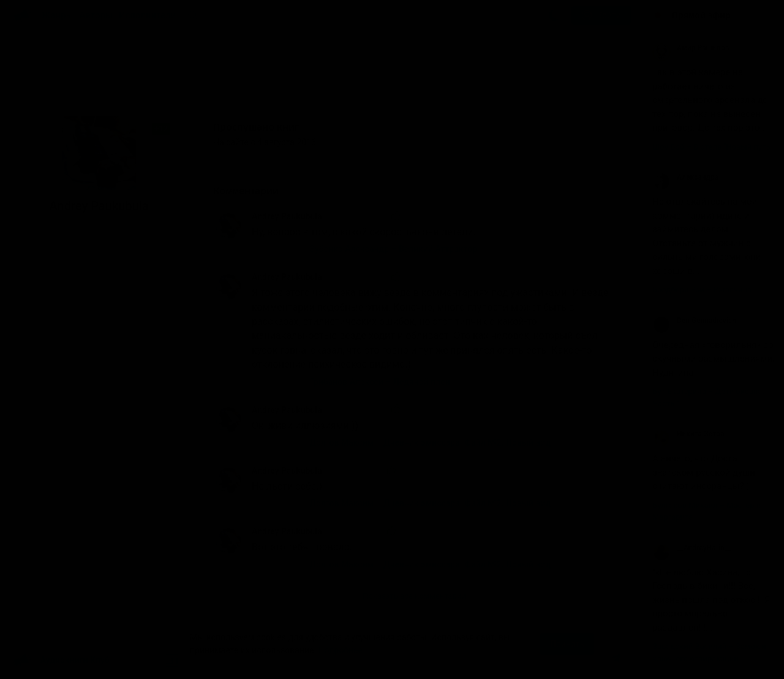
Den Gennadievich (694, 321)
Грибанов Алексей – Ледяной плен (380, 382)
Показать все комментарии (414, 596)
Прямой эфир (701, 15)
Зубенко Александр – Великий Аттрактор (394, 249)
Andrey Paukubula (287, 216)
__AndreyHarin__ (692, 548)
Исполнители (147, 15)
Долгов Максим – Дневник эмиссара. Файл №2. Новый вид (431, 442)
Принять (567, 644)
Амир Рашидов (691, 48)
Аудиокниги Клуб (61, 661)
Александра (685, 177)
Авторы (96, 15)
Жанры (58, 15)
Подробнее (341, 650)
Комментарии (255, 191)
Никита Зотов (688, 434)
